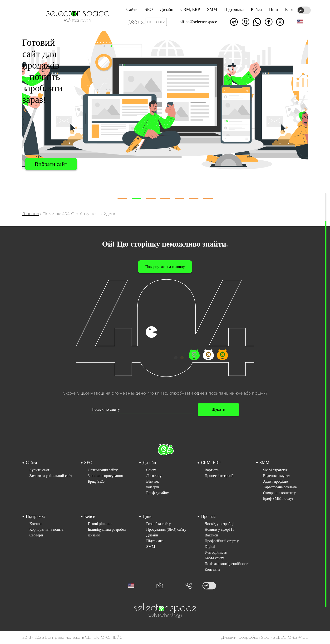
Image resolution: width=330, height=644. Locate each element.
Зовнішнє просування (105, 476)
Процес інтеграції (219, 476)
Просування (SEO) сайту (166, 529)
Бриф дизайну (158, 493)
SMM (212, 10)
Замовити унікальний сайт (51, 476)
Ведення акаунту (277, 476)
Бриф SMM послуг (278, 498)
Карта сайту (214, 558)
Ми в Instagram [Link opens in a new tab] (280, 22)
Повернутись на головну (165, 267)
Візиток (153, 481)
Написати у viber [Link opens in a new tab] (246, 22)
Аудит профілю (276, 481)
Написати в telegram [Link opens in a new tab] (234, 22)
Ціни (273, 10)
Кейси (256, 10)
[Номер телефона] (188, 586)
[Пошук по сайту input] (142, 410)
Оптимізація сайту (103, 470)
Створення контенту (279, 493)
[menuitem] (48, 481)
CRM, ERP (190, 10)
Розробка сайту (159, 524)
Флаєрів (153, 487)
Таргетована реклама (280, 487)
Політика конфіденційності (227, 564)
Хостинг (36, 524)
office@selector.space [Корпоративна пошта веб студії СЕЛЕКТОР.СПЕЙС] (198, 22)
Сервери (36, 535)
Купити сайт (39, 470)
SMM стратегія (275, 470)
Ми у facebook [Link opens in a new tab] (269, 22)
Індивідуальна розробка (107, 529)
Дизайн (167, 10)
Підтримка (234, 10)
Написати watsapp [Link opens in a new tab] (257, 22)
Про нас (208, 516)
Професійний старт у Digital (222, 544)
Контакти (212, 569)
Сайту (151, 470)
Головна (31, 214)
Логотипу (154, 476)
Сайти (132, 10)
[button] (300, 22)
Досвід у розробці (219, 524)
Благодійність (216, 552)
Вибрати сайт (51, 164)
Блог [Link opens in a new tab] (289, 10)
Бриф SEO (96, 481)
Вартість (212, 470)
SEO (149, 10)
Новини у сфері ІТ (219, 529)
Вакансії (211, 535)
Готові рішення (100, 524)
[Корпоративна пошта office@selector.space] (160, 586)
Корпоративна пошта (47, 529)
